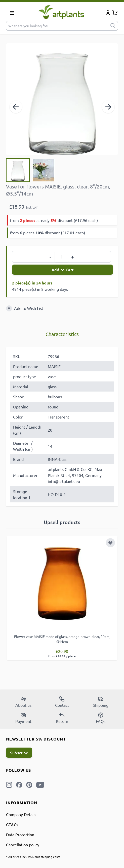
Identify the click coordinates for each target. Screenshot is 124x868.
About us (23, 702)
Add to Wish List (29, 308)
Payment (23, 718)
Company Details (21, 814)
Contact (62, 702)
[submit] (113, 26)
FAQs (101, 718)
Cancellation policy (23, 845)
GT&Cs (12, 824)
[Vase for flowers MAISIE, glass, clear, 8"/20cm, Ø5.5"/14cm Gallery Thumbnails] (31, 170)
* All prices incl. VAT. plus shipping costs (33, 857)
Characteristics (62, 334)
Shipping (101, 702)
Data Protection (20, 834)
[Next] (108, 107)
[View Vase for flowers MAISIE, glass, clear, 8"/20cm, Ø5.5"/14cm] (18, 170)
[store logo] (61, 12)
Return (62, 718)
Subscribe (19, 753)
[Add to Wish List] (9, 308)
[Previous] (16, 107)
